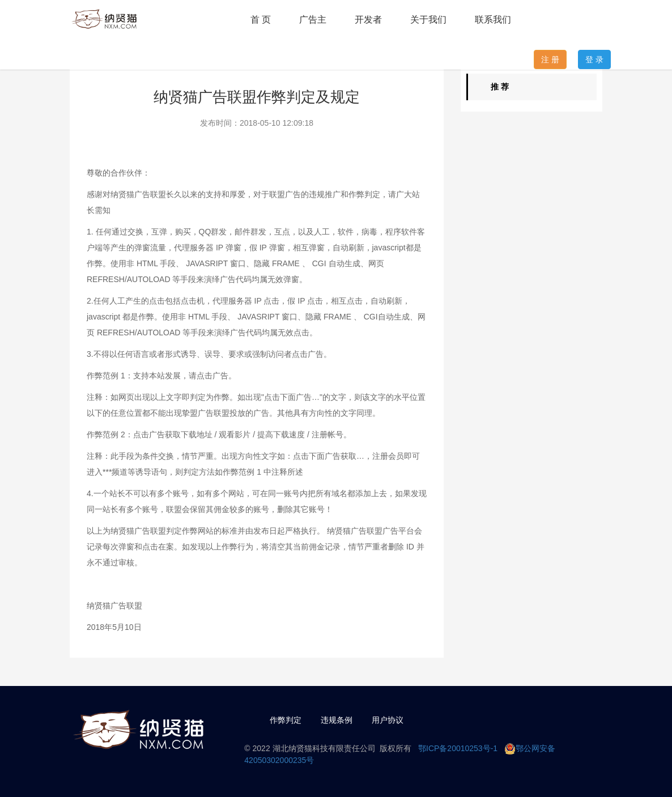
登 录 (594, 59)
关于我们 (428, 20)
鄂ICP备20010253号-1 (458, 748)
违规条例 (337, 720)
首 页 (261, 20)
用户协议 (388, 720)
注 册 (550, 59)
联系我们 (493, 20)
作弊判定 (286, 720)
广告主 (313, 20)
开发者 (368, 20)
